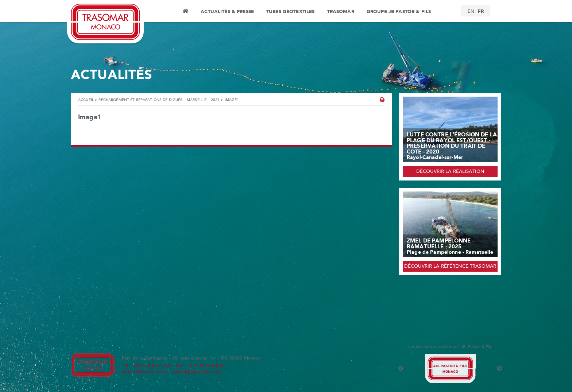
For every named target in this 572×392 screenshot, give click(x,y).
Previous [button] (401, 369)
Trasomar (341, 12)
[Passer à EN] (471, 12)
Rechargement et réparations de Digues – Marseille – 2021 (159, 100)
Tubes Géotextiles (290, 12)
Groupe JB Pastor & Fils (399, 12)
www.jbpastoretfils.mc (196, 372)
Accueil (185, 12)
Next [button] (499, 369)
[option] (450, 369)
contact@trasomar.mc (144, 372)
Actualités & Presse (227, 12)
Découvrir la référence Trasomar (450, 267)
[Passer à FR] (481, 11)
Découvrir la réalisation (450, 172)
